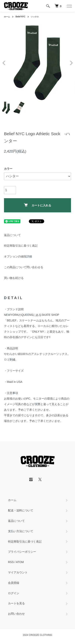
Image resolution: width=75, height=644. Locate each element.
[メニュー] (69, 6)
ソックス (35, 17)
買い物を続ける (14, 278)
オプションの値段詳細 (18, 256)
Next (70, 63)
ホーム (7, 17)
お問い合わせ (16, 614)
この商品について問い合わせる (24, 267)
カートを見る (16, 603)
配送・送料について (21, 510)
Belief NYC (20, 17)
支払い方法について (21, 531)
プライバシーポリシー (22, 552)
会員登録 (14, 583)
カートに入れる (37, 205)
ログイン (14, 593)
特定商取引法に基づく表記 (21, 246)
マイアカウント (18, 572)
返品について (12, 235)
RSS (11, 562)
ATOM (20, 562)
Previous (4, 63)
